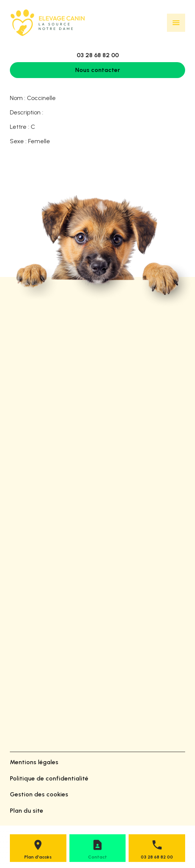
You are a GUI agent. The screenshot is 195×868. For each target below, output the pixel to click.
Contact (97, 857)
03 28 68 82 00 (98, 55)
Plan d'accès (38, 857)
